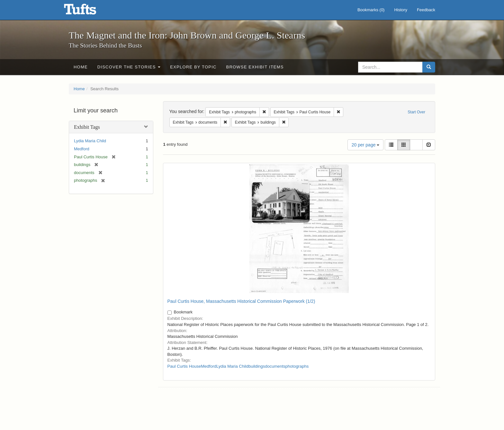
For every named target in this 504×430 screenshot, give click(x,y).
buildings (257, 366)
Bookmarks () (371, 10)
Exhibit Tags (87, 127)
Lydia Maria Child (90, 141)
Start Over (416, 112)
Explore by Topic (193, 67)
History (401, 10)
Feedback (426, 10)
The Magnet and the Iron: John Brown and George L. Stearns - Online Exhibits (88, 11)
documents (275, 366)
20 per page (366, 145)
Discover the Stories (129, 67)
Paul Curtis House (184, 366)
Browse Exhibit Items (255, 67)
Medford (82, 149)
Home (81, 67)
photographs (297, 366)
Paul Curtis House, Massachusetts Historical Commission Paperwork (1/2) (241, 301)
